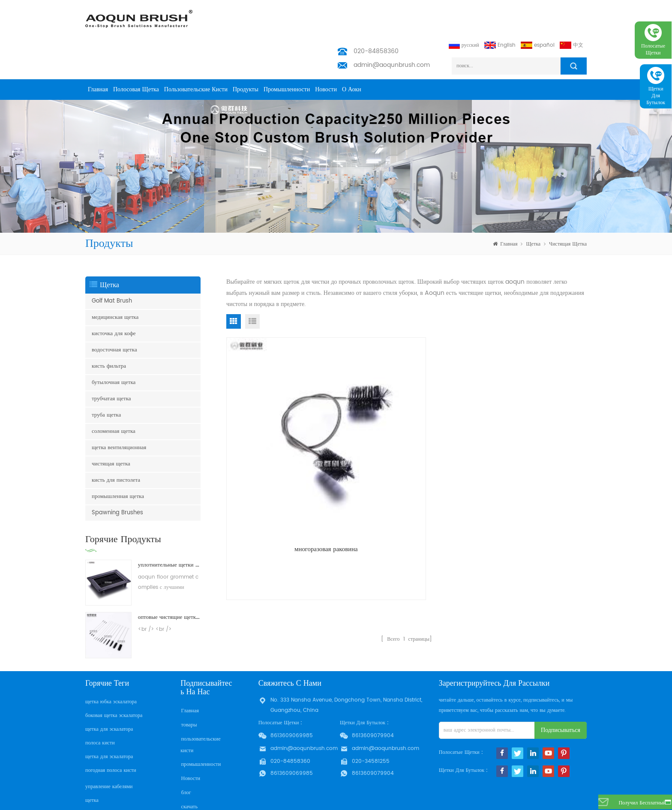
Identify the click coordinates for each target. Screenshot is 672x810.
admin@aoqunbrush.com (392, 31)
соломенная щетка (114, 397)
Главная (98, 55)
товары (188, 690)
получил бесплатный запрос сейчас (633, 805)
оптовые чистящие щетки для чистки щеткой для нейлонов (169, 583)
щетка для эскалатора (109, 695)
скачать (189, 770)
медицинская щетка (115, 283)
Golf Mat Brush (112, 267)
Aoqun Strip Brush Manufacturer (320, 801)
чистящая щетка (568, 210)
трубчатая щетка (111, 365)
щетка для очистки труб (112, 780)
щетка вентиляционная (119, 414)
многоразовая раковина (283, 430)
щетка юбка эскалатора (111, 668)
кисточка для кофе (114, 300)
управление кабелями (109, 753)
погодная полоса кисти (111, 736)
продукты (246, 55)
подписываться (561, 696)
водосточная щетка (114, 316)
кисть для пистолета (116, 446)
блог (185, 756)
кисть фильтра (109, 332)
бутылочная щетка (114, 349)
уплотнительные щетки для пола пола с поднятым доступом (169, 531)
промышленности (287, 55)
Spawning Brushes (117, 479)
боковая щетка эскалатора (114, 682)
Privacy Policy (198, 784)
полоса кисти (100, 709)
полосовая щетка (136, 55)
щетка (533, 210)
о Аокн (352, 55)
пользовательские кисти (196, 55)
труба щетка (106, 381)
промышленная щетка (118, 463)
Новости (326, 55)
